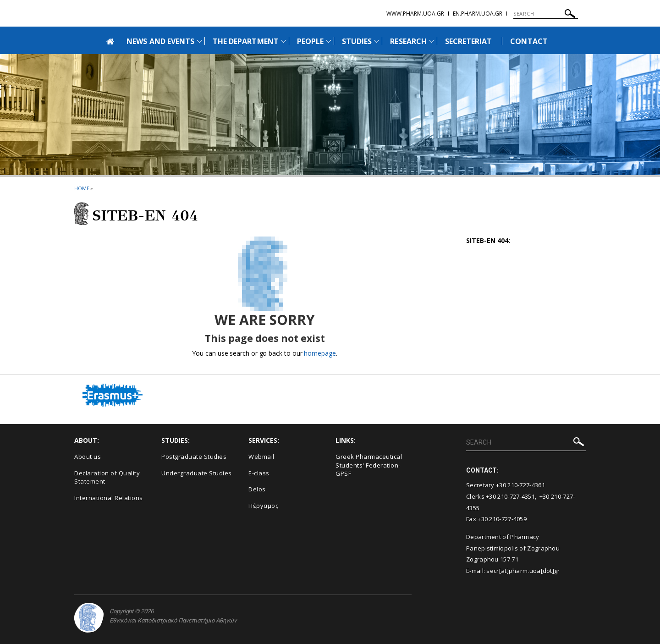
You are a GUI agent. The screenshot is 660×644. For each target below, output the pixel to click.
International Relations (109, 498)
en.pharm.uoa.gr (478, 14)
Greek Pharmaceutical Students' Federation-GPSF (369, 465)
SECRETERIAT (469, 41)
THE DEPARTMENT (246, 41)
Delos (257, 489)
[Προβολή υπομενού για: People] (329, 41)
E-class (259, 473)
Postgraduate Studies (194, 457)
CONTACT (529, 41)
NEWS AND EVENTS (160, 41)
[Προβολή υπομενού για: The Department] (284, 41)
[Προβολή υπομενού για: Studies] (377, 41)
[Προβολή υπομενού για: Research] (432, 41)
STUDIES (357, 41)
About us (88, 457)
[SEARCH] (546, 14)
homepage (320, 353)
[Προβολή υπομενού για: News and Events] (199, 41)
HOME (82, 188)
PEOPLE (310, 41)
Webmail (261, 457)
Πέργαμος (263, 506)
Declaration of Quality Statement (107, 477)
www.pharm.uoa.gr (415, 14)
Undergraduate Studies (197, 473)
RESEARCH (408, 41)
